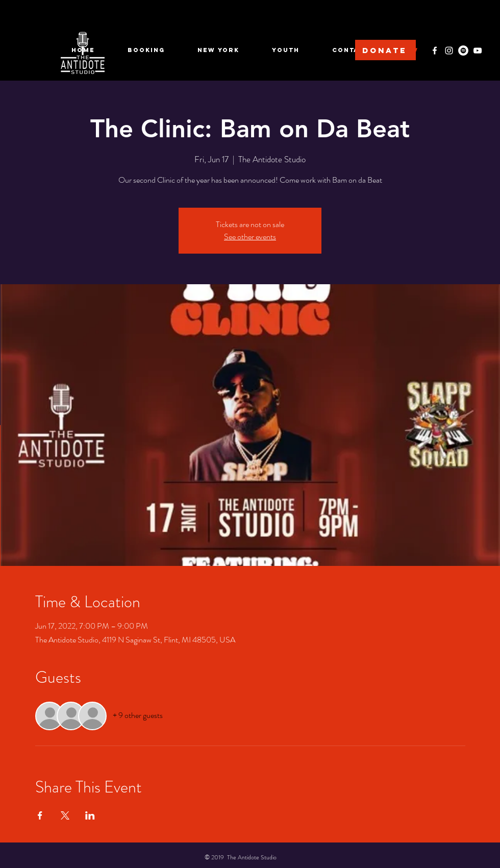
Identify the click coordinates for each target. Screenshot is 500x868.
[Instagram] (449, 51)
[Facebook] (435, 51)
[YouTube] (478, 51)
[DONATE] (385, 50)
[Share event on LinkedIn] (90, 815)
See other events (250, 237)
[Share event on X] (65, 815)
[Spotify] (463, 51)
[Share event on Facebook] (40, 815)
